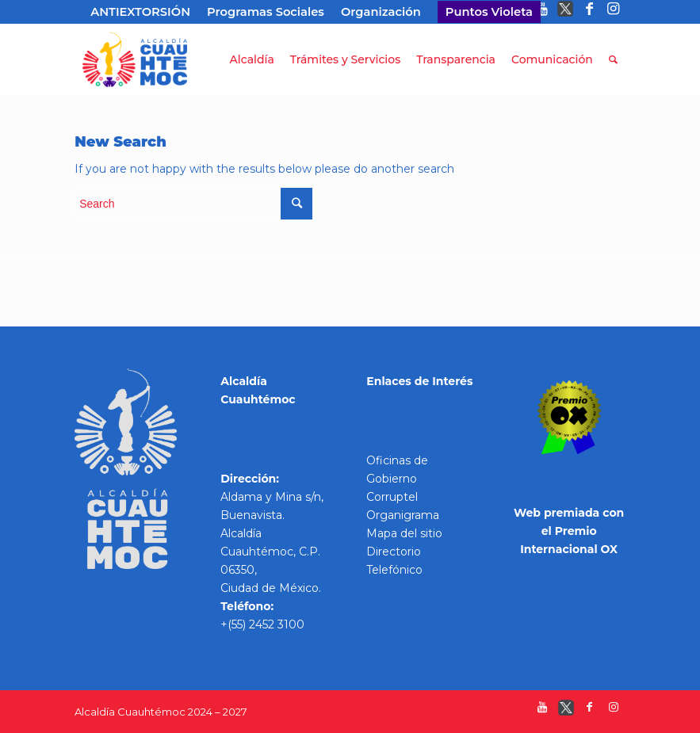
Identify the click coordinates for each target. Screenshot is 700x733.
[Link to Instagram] (614, 12)
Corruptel (392, 497)
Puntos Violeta (489, 12)
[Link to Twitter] (566, 12)
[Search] (613, 59)
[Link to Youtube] (542, 12)
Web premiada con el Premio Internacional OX (569, 531)
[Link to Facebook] (589, 12)
